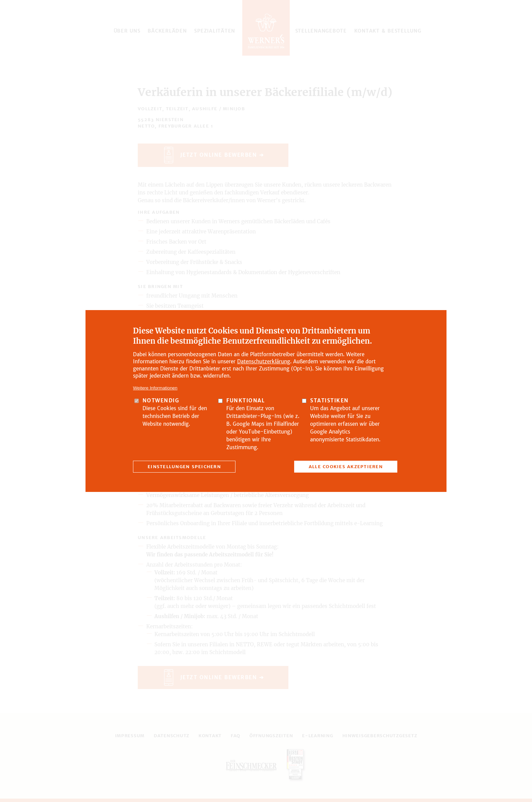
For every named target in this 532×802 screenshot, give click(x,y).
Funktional (245, 400)
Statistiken (329, 400)
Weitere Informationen (155, 388)
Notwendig (161, 400)
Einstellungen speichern (184, 467)
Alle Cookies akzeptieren (346, 467)
